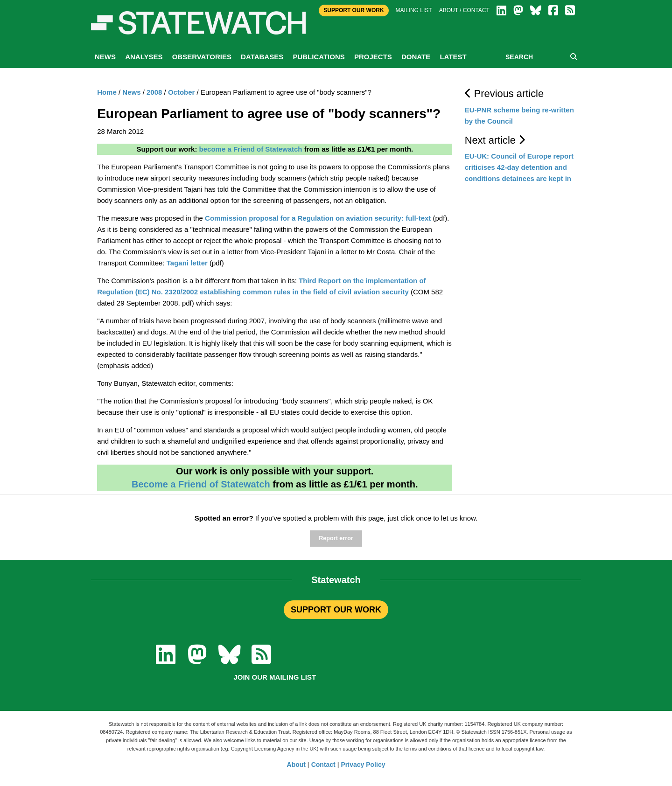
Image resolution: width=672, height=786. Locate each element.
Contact (323, 765)
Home (107, 92)
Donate (416, 57)
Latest (453, 57)
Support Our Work (353, 10)
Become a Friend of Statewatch (201, 484)
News (105, 57)
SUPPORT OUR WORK (336, 610)
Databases (262, 57)
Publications (318, 57)
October (182, 92)
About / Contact (464, 10)
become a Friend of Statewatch (251, 149)
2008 (154, 92)
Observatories (202, 57)
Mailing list (414, 10)
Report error (336, 538)
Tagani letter (187, 263)
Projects (373, 57)
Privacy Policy (363, 765)
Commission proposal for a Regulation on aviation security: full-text (319, 218)
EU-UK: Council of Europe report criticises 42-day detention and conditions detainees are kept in (519, 167)
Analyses (144, 57)
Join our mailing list (275, 677)
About (296, 765)
